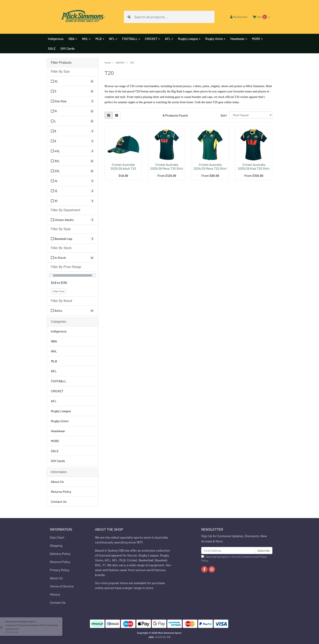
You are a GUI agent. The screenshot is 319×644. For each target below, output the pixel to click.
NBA (54, 341)
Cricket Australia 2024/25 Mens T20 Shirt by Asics (210, 168)
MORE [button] (256, 39)
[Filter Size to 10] (73, 201)
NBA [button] (71, 39)
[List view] (117, 115)
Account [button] (239, 17)
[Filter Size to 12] (73, 191)
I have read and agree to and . (234, 559)
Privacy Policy (60, 570)
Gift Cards (68, 48)
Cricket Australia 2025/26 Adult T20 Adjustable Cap (123, 168)
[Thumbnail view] (109, 115)
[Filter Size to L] (73, 121)
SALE (52, 48)
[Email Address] (228, 551)
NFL (54, 371)
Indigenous (56, 39)
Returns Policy (61, 491)
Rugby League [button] (188, 39)
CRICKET (57, 391)
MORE (55, 441)
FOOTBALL (59, 381)
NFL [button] (112, 39)
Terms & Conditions (243, 557)
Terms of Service (62, 586)
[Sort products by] (251, 115)
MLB (54, 361)
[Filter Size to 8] (73, 131)
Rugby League (61, 411)
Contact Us (59, 501)
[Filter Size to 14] (73, 181)
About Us (57, 482)
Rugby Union (60, 421)
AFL (54, 401)
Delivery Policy (60, 554)
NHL (54, 351)
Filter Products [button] (61, 63)
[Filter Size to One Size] (73, 101)
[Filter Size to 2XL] (73, 171)
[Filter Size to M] (73, 111)
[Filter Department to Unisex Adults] (73, 220)
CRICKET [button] (151, 39)
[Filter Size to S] (73, 91)
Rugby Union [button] (214, 39)
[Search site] (129, 17)
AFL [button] (168, 39)
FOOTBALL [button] (130, 39)
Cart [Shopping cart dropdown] (260, 17)
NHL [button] (85, 39)
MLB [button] (99, 39)
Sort (224, 115)
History (55, 594)
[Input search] (174, 17)
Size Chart (57, 537)
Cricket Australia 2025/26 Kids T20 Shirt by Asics (254, 168)
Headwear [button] (237, 39)
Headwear (58, 431)
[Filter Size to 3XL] (73, 161)
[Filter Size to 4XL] (73, 151)
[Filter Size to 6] (73, 141)
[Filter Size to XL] (73, 81)
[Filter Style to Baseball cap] (73, 239)
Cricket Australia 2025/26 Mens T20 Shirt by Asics (167, 168)
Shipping (56, 545)
